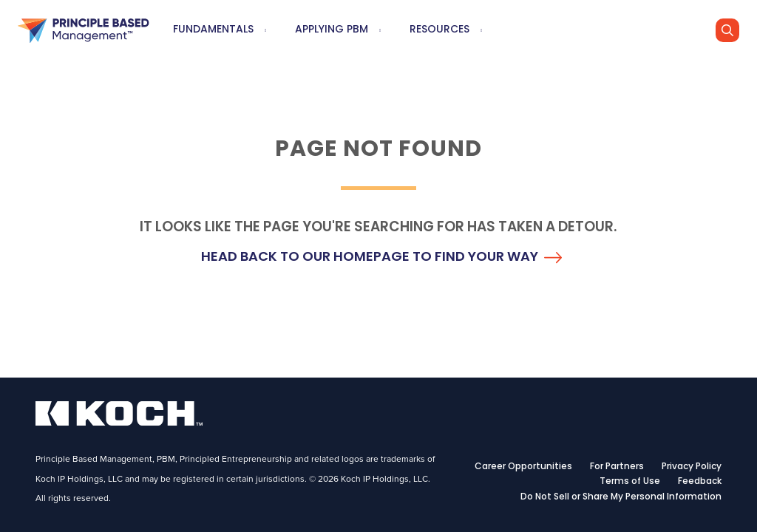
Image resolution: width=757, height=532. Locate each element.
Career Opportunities (523, 467)
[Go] (727, 30)
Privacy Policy (692, 467)
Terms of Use (630, 482)
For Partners (617, 467)
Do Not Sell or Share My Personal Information (621, 497)
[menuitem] (265, 31)
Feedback (700, 482)
